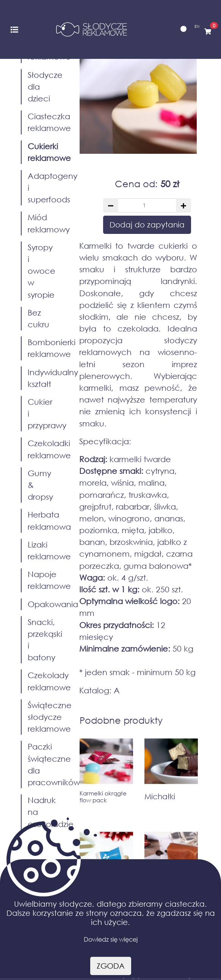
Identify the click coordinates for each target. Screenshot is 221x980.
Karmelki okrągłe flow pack (103, 797)
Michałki (160, 796)
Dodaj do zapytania (147, 225)
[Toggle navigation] (14, 29)
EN (197, 26)
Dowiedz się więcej (111, 939)
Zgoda (111, 966)
